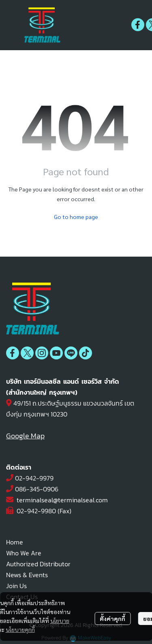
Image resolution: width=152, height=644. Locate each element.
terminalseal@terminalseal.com (62, 500)
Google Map (25, 436)
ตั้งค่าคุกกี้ (112, 618)
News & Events (27, 575)
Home (15, 542)
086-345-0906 (37, 489)
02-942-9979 (34, 478)
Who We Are (24, 553)
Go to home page (76, 217)
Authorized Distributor (38, 564)
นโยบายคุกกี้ (20, 629)
